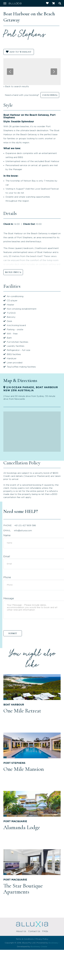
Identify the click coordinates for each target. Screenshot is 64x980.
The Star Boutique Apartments (23, 889)
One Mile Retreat (22, 711)
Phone (7, 578)
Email (7, 557)
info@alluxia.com (23, 531)
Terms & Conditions (25, 939)
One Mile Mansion (24, 769)
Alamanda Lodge (22, 827)
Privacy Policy (42, 939)
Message (9, 599)
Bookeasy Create (39, 947)
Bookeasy (53, 943)
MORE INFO (12, 272)
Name (7, 536)
